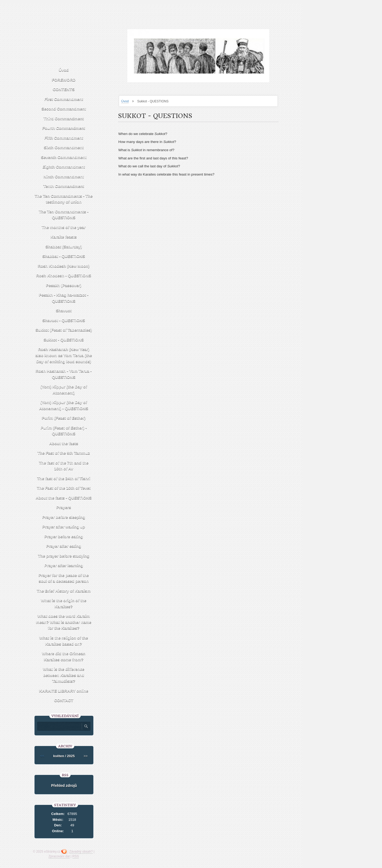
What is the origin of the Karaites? (64, 603)
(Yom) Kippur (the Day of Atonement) (64, 390)
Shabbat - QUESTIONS (64, 256)
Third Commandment (64, 118)
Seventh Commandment (64, 157)
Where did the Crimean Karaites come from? (64, 656)
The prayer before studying (64, 556)
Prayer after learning (64, 565)
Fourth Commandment (64, 128)
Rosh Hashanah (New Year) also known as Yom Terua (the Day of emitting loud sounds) (64, 355)
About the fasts (64, 443)
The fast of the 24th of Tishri (64, 478)
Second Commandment (64, 109)
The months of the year (64, 227)
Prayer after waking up (64, 527)
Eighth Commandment (64, 167)
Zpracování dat (59, 856)
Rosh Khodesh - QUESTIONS (64, 275)
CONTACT (64, 700)
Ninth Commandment (64, 176)
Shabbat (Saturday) (64, 247)
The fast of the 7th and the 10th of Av (64, 466)
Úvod (125, 101)
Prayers (64, 507)
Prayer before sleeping (64, 517)
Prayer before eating (64, 536)
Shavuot (64, 310)
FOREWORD (64, 80)
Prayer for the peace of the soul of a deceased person (64, 578)
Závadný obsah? (81, 852)
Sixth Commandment (64, 147)
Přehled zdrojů (64, 786)
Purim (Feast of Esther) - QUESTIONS (64, 431)
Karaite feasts (64, 237)
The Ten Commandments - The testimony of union (64, 199)
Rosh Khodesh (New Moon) (64, 266)
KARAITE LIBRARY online (64, 691)
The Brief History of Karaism (64, 591)
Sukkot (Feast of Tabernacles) (64, 330)
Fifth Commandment (64, 138)
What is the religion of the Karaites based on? (64, 641)
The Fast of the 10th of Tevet (64, 488)
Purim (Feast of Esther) (64, 418)
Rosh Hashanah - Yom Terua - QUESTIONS (64, 374)
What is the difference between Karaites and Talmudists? (64, 675)
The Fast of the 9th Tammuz (64, 453)
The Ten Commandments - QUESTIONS (64, 215)
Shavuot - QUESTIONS (64, 320)
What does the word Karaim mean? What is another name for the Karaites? (64, 622)
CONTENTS (64, 89)
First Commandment (64, 99)
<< (42, 756)
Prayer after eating (64, 546)
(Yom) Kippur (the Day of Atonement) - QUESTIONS (64, 405)
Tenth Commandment (64, 186)
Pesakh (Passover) (64, 285)
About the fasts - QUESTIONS (64, 498)
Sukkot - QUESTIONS (64, 340)
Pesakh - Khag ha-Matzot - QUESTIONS (64, 298)
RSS (76, 856)
